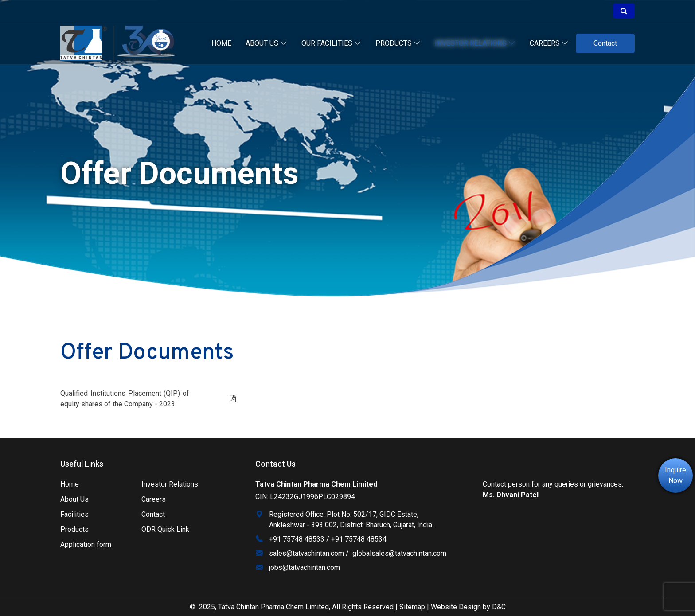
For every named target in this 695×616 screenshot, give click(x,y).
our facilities (331, 43)
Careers (549, 43)
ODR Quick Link (165, 529)
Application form (86, 544)
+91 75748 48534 (359, 539)
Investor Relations (170, 484)
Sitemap (412, 607)
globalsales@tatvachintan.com (399, 553)
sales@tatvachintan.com (307, 553)
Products (398, 43)
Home (221, 43)
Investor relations (475, 43)
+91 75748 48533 (297, 539)
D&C (499, 607)
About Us (266, 43)
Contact (605, 43)
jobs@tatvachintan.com (305, 567)
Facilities (74, 514)
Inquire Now (675, 475)
